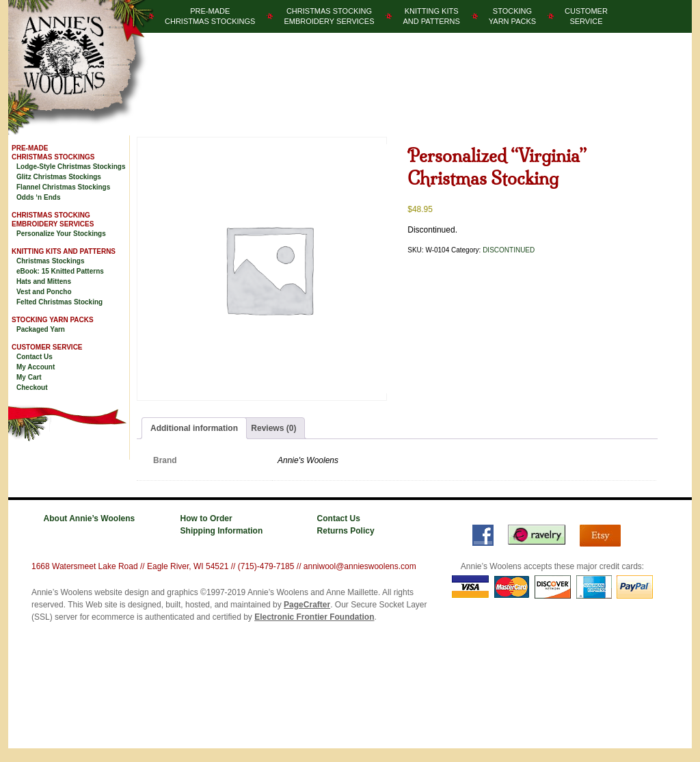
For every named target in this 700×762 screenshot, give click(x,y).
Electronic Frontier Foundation (314, 617)
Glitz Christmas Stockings (59, 177)
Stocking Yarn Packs (53, 320)
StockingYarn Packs (512, 16)
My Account (36, 367)
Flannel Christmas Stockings (63, 187)
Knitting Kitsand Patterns (431, 16)
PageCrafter (307, 605)
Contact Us (35, 357)
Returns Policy (346, 531)
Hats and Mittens (44, 281)
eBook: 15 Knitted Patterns (60, 271)
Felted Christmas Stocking (59, 302)
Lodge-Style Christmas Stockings (71, 167)
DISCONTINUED (509, 250)
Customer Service (47, 347)
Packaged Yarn (41, 329)
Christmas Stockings (50, 261)
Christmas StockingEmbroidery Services (329, 16)
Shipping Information (222, 531)
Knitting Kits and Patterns (64, 251)
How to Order (206, 518)
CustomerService (586, 16)
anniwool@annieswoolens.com (360, 566)
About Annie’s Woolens (90, 518)
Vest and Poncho (44, 292)
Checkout (32, 387)
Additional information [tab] (194, 428)
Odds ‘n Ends (38, 197)
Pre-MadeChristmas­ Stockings (210, 16)
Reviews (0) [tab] (273, 428)
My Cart (29, 377)
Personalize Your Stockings (61, 234)
